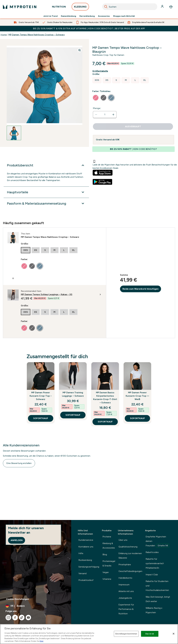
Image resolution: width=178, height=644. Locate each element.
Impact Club (152, 575)
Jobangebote (125, 598)
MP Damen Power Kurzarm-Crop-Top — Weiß (137, 396)
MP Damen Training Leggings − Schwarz (73, 394)
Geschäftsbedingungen (130, 571)
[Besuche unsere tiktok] (22, 618)
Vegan (106, 572)
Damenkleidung (68, 16)
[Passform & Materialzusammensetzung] (46, 203)
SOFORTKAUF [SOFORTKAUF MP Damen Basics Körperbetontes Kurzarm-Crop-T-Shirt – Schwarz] (105, 422)
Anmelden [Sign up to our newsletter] (17, 540)
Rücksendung (85, 560)
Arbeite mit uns (126, 591)
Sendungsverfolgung (89, 567)
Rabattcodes (152, 552)
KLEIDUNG (80, 7)
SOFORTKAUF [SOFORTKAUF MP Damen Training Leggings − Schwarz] (73, 415)
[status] (105, 115)
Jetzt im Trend (50, 16)
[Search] (106, 7)
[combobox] (130, 7)
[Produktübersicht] (46, 165)
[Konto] (163, 7)
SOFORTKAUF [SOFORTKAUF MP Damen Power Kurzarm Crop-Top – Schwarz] (41, 418)
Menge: (97, 108)
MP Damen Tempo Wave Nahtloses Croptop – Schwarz (37, 35)
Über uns (123, 540)
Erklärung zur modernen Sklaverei (130, 556)
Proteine (107, 537)
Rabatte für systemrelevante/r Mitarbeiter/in (155, 563)
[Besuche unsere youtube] (28, 618)
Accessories (104, 16)
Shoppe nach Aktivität (124, 16)
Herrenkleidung (87, 16)
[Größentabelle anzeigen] (101, 71)
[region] (89, 634)
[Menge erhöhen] (113, 115)
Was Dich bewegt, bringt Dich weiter (158, 599)
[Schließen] (174, 634)
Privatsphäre (125, 564)
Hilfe (81, 553)
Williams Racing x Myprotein (154, 610)
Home (4, 35)
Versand (82, 573)
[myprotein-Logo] (20, 7)
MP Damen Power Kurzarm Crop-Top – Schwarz (41, 396)
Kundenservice (86, 540)
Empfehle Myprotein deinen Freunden (157, 541)
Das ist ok (150, 634)
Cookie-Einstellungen (18, 599)
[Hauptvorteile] (46, 192)
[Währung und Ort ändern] (36, 606)
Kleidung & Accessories (109, 546)
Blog (105, 554)
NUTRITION (59, 7)
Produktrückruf (86, 580)
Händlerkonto (125, 578)
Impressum (124, 585)
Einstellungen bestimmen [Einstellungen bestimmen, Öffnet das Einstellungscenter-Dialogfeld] (126, 634)
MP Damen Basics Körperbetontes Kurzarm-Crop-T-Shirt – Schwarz (105, 398)
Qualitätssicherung (128, 547)
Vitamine (107, 579)
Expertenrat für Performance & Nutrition (126, 609)
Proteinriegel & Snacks (109, 563)
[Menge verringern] (96, 115)
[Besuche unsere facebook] (15, 618)
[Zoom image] (80, 50)
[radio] (97, 80)
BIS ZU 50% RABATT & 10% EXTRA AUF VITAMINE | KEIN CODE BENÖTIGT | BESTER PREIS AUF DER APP (89, 28)
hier (42, 641)
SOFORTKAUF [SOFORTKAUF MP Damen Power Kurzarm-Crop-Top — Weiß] (137, 418)
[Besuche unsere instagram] (8, 618)
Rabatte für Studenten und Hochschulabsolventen (157, 586)
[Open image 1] (14, 133)
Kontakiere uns (86, 547)
